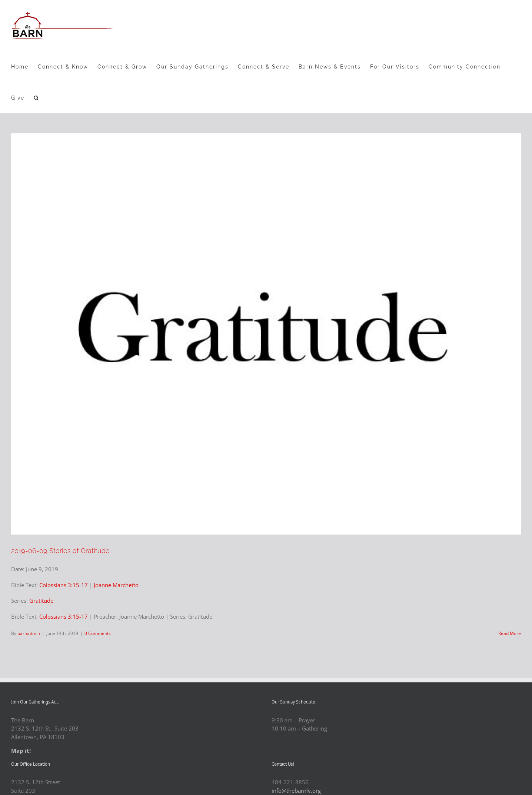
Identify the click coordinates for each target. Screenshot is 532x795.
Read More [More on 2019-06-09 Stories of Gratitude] (510, 633)
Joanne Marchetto (116, 585)
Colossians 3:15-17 (64, 585)
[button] (36, 97)
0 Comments (98, 633)
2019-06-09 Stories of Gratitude (60, 551)
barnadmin (29, 633)
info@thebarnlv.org (296, 791)
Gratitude (41, 601)
